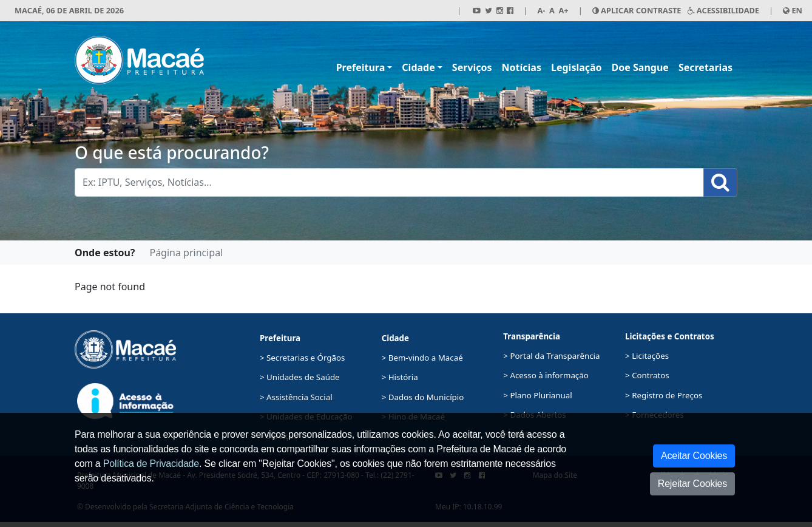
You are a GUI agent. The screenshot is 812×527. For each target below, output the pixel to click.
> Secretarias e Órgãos (303, 358)
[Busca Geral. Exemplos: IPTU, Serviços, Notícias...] (389, 182)
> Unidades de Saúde (300, 377)
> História (400, 377)
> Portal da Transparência (551, 356)
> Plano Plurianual (537, 395)
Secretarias (705, 67)
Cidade (418, 67)
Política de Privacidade (151, 464)
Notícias (522, 67)
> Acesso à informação (546, 375)
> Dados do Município (423, 397)
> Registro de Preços (664, 395)
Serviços (472, 67)
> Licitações (647, 356)
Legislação (577, 67)
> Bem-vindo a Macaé (422, 358)
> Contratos (647, 375)
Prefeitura (361, 67)
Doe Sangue (640, 67)
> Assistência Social (296, 397)
